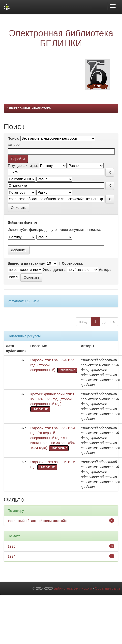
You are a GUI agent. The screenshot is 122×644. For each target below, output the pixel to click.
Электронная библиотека (29, 108)
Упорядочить (54, 270)
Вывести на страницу (26, 263)
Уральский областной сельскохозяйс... (39, 521)
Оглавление (67, 370)
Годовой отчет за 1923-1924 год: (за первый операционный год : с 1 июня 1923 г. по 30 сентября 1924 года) (53, 438)
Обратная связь (108, 588)
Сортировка (72, 263)
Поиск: (14, 138)
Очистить (18, 208)
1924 (12, 556)
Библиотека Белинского (73, 588)
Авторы (106, 270)
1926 (12, 546)
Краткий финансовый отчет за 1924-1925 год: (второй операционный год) (52, 399)
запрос (14, 145)
